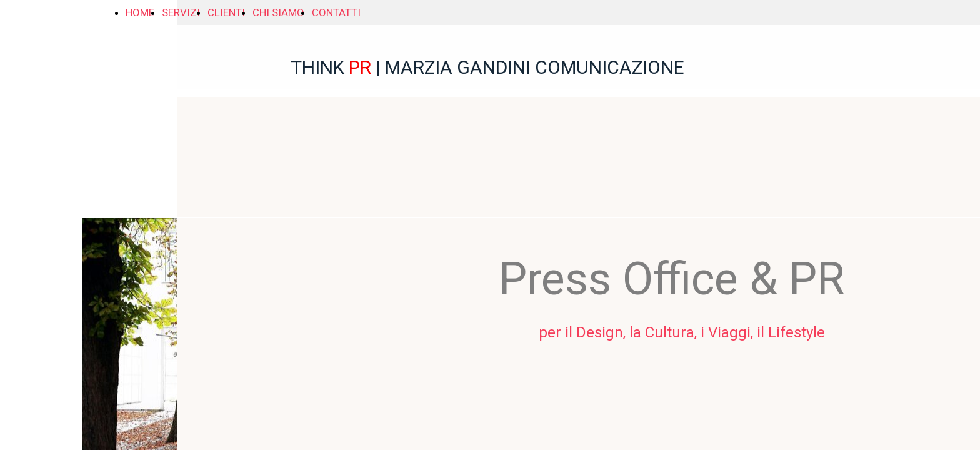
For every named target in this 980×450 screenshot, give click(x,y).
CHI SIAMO (278, 12)
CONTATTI (336, 12)
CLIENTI (226, 12)
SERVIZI (181, 12)
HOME (140, 12)
